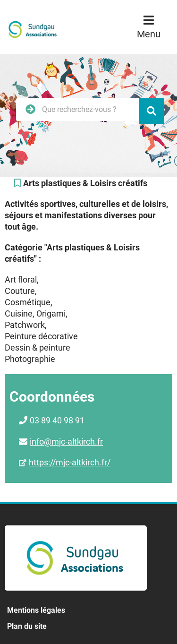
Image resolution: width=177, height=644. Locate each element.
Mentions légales (36, 610)
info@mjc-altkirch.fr (66, 442)
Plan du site (27, 626)
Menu (149, 34)
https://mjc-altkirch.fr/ (70, 462)
